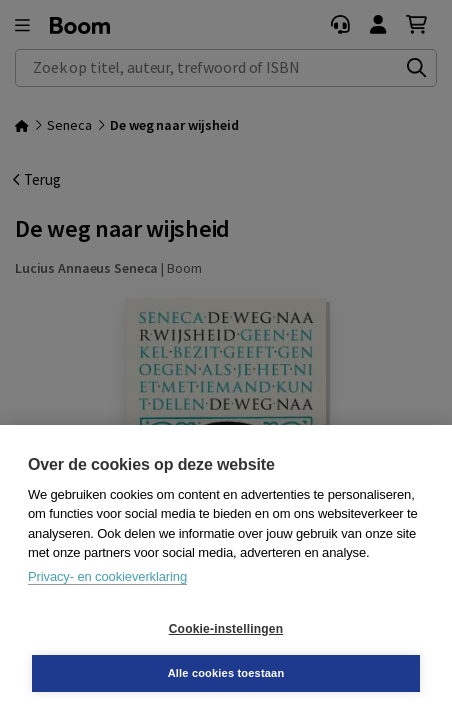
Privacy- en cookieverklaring (107, 576)
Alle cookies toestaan (226, 673)
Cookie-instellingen (226, 629)
